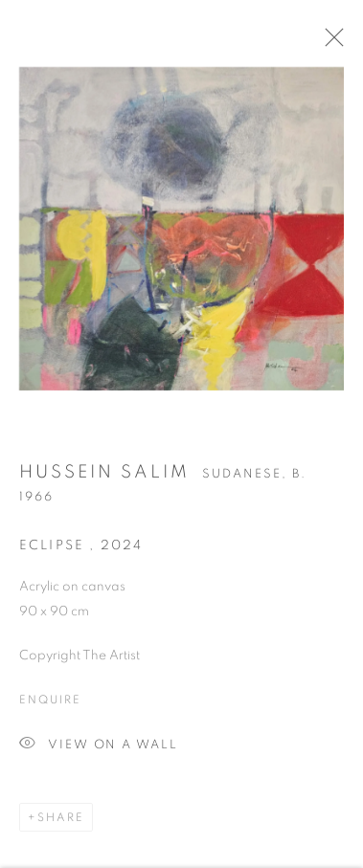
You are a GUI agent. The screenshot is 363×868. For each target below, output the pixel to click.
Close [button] (334, 43)
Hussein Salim (105, 476)
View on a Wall (99, 749)
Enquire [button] (50, 703)
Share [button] (61, 821)
